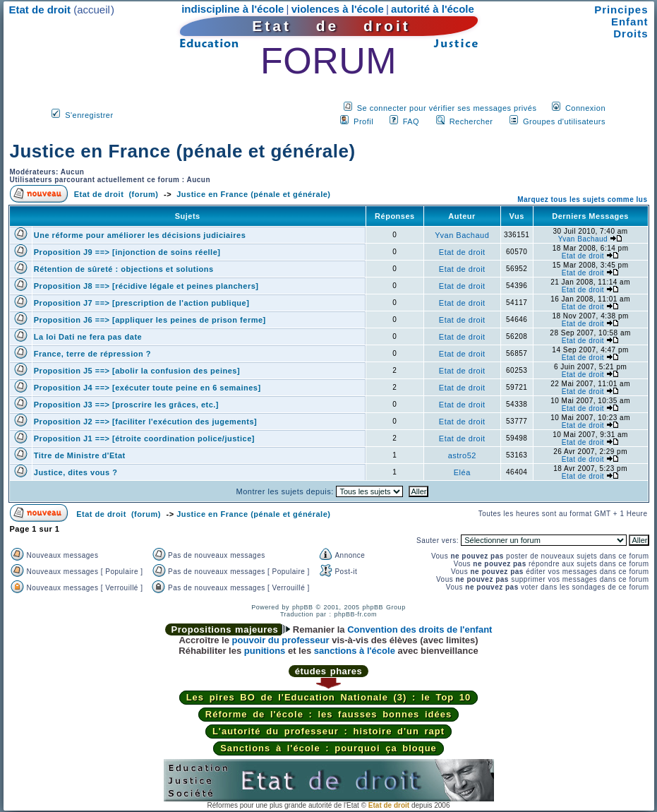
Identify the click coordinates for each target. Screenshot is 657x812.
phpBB (303, 607)
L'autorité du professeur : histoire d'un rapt (328, 731)
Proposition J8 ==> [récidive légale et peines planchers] (146, 286)
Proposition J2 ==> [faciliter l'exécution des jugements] (145, 422)
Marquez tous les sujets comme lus (582, 199)
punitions (265, 651)
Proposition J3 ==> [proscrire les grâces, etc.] (126, 405)
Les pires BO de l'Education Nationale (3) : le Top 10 (329, 697)
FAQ (411, 121)
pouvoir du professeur (281, 640)
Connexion (585, 108)
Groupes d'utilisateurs (564, 121)
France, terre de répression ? (92, 354)
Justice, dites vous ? (76, 472)
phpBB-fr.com (356, 614)
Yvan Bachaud (462, 235)
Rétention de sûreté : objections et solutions (124, 269)
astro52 (462, 455)
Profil (363, 121)
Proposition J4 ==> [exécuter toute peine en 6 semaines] (147, 388)
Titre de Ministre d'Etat (80, 455)
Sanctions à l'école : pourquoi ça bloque (328, 748)
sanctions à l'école (355, 651)
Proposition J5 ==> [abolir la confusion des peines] (137, 371)
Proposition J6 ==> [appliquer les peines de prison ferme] (150, 320)
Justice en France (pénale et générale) (183, 151)
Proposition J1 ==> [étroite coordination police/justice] (144, 438)
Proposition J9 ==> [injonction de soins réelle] (127, 252)
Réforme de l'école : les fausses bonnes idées (328, 714)
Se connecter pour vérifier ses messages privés (447, 108)
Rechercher (471, 121)
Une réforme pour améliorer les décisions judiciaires (140, 235)
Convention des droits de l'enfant (420, 629)
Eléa (462, 472)
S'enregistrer (89, 115)
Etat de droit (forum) (116, 194)
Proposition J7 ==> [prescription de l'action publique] (142, 303)
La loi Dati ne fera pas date (88, 337)
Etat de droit (462, 252)
